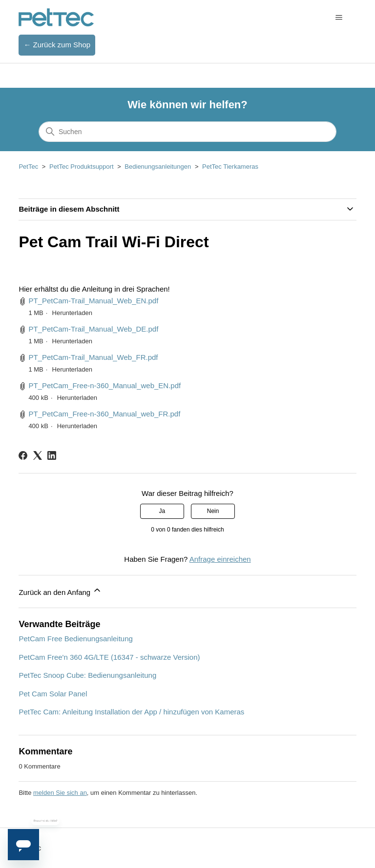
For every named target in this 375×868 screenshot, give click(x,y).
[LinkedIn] (52, 455)
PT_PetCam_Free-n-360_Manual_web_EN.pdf (104, 385)
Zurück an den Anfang (60, 591)
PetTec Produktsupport (82, 167)
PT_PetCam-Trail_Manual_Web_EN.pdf (93, 301)
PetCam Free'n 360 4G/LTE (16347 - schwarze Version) (109, 657)
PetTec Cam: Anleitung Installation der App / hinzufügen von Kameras (131, 712)
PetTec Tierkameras (230, 167)
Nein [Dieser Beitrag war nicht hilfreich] (213, 511)
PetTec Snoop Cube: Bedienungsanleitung (87, 675)
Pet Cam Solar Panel (53, 694)
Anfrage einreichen (220, 559)
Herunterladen (72, 313)
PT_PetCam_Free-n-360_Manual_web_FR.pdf (104, 414)
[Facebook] (23, 455)
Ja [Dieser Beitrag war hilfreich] (162, 511)
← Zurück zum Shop (57, 45)
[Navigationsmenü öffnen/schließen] (339, 18)
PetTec (28, 167)
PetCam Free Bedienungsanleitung (75, 639)
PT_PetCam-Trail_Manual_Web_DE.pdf (93, 329)
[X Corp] (38, 455)
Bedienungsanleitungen (158, 167)
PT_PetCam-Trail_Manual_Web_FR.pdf (93, 357)
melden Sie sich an (60, 793)
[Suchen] (187, 132)
